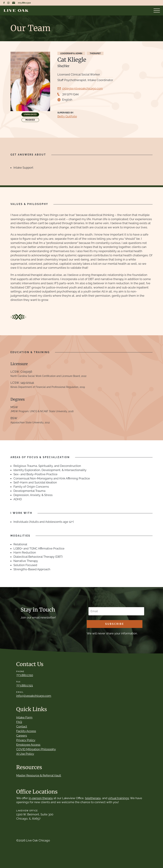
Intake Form (24, 717)
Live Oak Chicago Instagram (8, 3)
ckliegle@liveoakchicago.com (82, 88)
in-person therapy (41, 798)
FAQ (19, 722)
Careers (22, 736)
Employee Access (28, 745)
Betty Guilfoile (67, 116)
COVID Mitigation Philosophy (36, 749)
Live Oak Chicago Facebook (4, 3)
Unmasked (30, 114)
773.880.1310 (24, 3)
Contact (22, 726)
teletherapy (93, 798)
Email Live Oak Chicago (14, 3)
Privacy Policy (26, 740)
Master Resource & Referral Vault (39, 775)
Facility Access (26, 731)
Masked (30, 120)
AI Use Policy (25, 754)
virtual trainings (118, 798)
